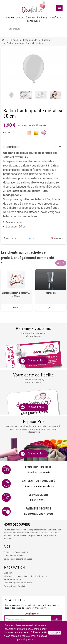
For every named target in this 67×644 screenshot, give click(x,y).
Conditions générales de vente (18, 583)
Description (12, 147)
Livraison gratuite (15, 18)
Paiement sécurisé (12, 579)
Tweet (33, 238)
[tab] (33, 147)
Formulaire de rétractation (15, 586)
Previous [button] (58, 263)
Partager (9, 238)
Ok (57, 619)
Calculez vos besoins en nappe (18, 559)
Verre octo (51, 293)
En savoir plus (36, 360)
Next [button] (63, 263)
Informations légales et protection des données (25, 576)
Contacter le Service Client (16, 552)
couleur (7, 132)
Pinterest (57, 238)
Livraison (8, 573)
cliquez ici (29, 639)
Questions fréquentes (13, 555)
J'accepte (55, 633)
